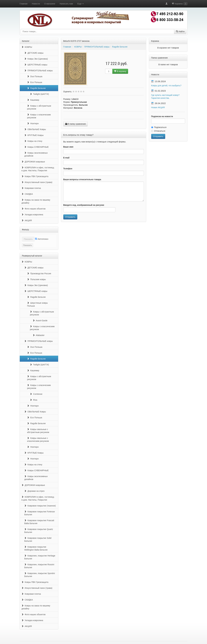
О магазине (50, 4)
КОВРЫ (27, 47)
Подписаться (159, 127)
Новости (36, 4)
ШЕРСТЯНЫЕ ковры (36, 65)
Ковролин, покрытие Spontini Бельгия (40, 575)
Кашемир (33, 100)
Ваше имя (68, 147)
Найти (180, 31)
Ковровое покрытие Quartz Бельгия (39, 531)
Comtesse (36, 394)
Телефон (68, 169)
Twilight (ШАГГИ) (39, 94)
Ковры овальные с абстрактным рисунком (38, 431)
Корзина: (180, 4)
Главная (23, 4)
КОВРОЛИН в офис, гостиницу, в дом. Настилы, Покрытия (38, 169)
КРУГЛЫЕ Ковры (34, 135)
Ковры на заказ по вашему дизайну (36, 201)
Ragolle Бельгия (36, 88)
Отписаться (158, 131)
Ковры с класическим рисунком (39, 116)
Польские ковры (36, 279)
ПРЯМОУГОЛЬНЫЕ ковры (38, 71)
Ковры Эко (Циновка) (36, 59)
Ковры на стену (33, 141)
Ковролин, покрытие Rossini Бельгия (39, 566)
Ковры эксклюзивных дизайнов (36, 154)
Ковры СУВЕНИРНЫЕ (36, 147)
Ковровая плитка (31, 188)
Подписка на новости (162, 116)
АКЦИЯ (27, 220)
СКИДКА (27, 194)
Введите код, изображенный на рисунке (84, 205)
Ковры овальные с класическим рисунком (38, 440)
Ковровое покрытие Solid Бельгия (38, 540)
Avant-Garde (40, 321)
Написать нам (66, 4)
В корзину (120, 71)
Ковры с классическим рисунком (42, 328)
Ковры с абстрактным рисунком (39, 107)
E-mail (66, 158)
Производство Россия (39, 274)
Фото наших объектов (33, 209)
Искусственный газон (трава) (37, 182)
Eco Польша (35, 82)
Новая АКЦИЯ (158, 107)
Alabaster (39, 335)
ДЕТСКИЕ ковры (34, 53)
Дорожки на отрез (34, 491)
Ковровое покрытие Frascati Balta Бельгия (39, 522)
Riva (34, 400)
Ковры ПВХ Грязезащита (35, 176)
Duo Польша (35, 76)
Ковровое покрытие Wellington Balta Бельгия (36, 548)
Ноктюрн (33, 123)
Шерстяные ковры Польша (37, 304)
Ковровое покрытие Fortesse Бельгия (40, 513)
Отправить (70, 217)
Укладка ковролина (32, 215)
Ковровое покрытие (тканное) (40, 506)
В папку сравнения (76, 124)
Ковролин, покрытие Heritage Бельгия (40, 557)
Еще (80, 4)
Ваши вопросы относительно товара (82, 179)
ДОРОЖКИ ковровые (33, 162)
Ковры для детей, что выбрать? (166, 86)
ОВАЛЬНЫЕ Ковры (35, 129)
